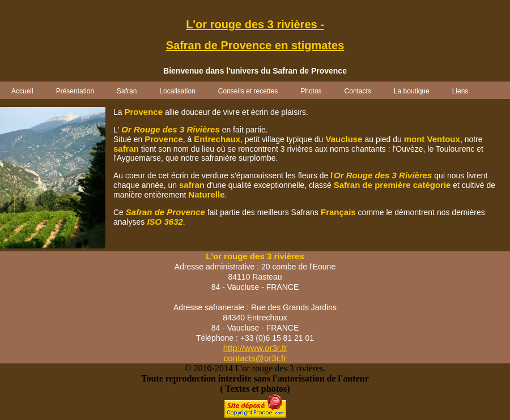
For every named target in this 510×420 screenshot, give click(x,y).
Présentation (75, 91)
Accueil (22, 91)
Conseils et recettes (248, 91)
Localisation (177, 91)
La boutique (412, 91)
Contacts (358, 91)
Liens (460, 91)
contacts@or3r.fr (255, 358)
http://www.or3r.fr (255, 348)
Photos (311, 91)
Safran (127, 91)
